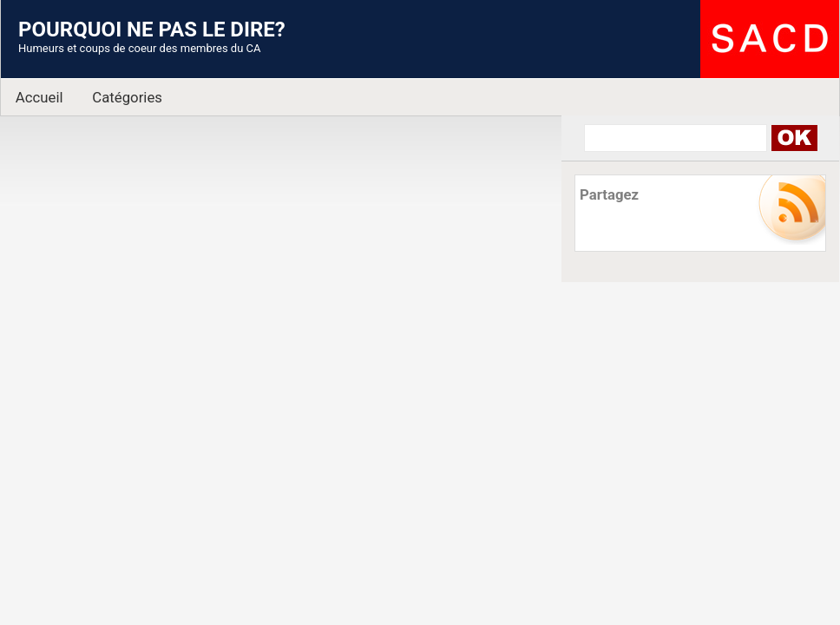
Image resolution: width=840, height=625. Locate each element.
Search (794, 138)
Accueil (39, 97)
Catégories (127, 97)
